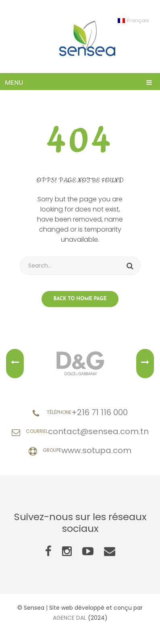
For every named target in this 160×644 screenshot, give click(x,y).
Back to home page (80, 299)
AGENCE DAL (70, 618)
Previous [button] (15, 364)
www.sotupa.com (96, 450)
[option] (80, 364)
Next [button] (145, 364)
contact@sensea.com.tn (98, 431)
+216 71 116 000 (100, 412)
